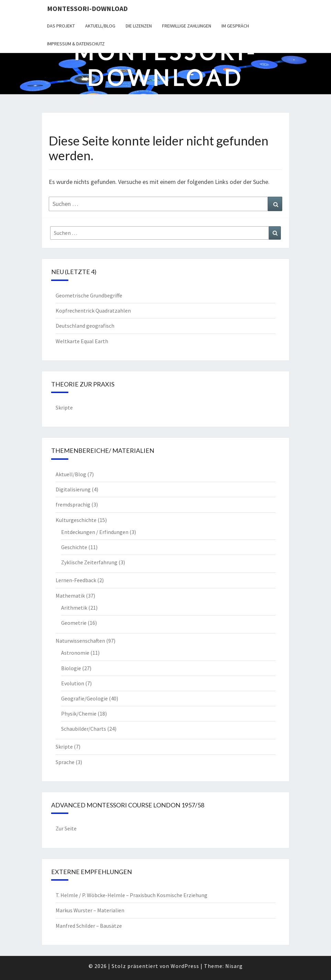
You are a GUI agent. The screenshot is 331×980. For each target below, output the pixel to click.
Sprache (65, 762)
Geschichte (74, 547)
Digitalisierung (73, 489)
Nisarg (234, 966)
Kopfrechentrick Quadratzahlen (93, 311)
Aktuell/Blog (100, 26)
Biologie (71, 668)
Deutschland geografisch (85, 326)
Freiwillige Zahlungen (187, 26)
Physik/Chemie (79, 714)
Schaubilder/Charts (84, 729)
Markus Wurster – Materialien (90, 910)
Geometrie (74, 623)
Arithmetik (74, 608)
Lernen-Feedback (76, 580)
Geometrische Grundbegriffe (89, 295)
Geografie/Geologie (84, 698)
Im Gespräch (235, 26)
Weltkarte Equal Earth (82, 341)
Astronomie (75, 653)
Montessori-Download (87, 8)
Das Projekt (61, 26)
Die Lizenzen (139, 26)
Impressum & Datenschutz (76, 44)
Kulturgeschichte (76, 520)
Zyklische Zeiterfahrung (89, 562)
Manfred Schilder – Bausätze (89, 926)
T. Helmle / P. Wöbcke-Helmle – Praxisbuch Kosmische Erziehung (132, 895)
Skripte (64, 407)
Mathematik (70, 596)
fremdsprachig (73, 504)
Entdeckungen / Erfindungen (95, 532)
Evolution (73, 683)
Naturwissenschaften (80, 641)
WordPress (185, 966)
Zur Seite (66, 828)
